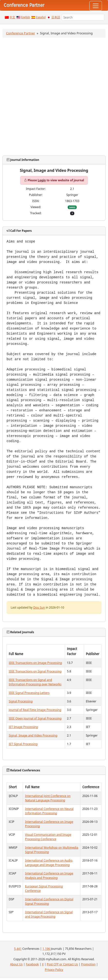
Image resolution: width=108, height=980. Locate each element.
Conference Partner (21, 33)
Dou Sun (39, 607)
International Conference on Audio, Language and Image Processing (49, 863)
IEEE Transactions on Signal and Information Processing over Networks (35, 682)
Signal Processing (21, 701)
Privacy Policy (54, 970)
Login (42, 180)
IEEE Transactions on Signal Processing (35, 671)
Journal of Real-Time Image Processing (35, 710)
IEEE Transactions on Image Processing (35, 663)
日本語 (56, 17)
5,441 (18, 949)
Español (41, 17)
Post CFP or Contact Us (62, 964)
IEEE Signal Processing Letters (29, 693)
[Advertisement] (54, 97)
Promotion (88, 964)
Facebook (32, 964)
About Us (17, 964)
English (26, 17)
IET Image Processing (23, 727)
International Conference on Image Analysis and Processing (49, 876)
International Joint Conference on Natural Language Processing (48, 798)
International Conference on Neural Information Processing (49, 811)
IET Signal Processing (23, 744)
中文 (12, 17)
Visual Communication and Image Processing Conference (48, 837)
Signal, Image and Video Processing (33, 735)
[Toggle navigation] (96, 6)
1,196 (46, 949)
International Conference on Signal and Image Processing (49, 914)
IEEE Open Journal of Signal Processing (35, 718)
